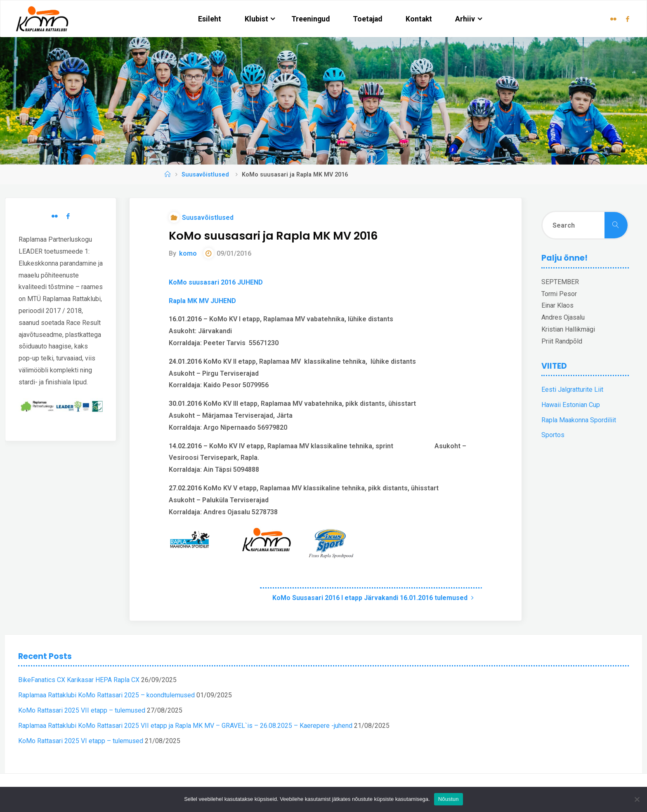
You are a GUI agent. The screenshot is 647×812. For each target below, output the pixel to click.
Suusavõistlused (205, 175)
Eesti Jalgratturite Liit (572, 390)
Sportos (553, 435)
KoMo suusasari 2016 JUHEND (216, 282)
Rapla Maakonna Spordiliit (579, 420)
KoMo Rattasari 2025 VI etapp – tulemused (81, 741)
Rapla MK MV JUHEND (202, 301)
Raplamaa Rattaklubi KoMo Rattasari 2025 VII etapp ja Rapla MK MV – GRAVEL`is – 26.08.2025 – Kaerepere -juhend (185, 726)
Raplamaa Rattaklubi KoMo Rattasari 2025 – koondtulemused (106, 695)
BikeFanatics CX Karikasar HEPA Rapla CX (79, 680)
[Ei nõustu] (637, 799)
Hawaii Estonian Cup (571, 405)
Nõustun (449, 799)
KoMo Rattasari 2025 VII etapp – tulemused (82, 710)
